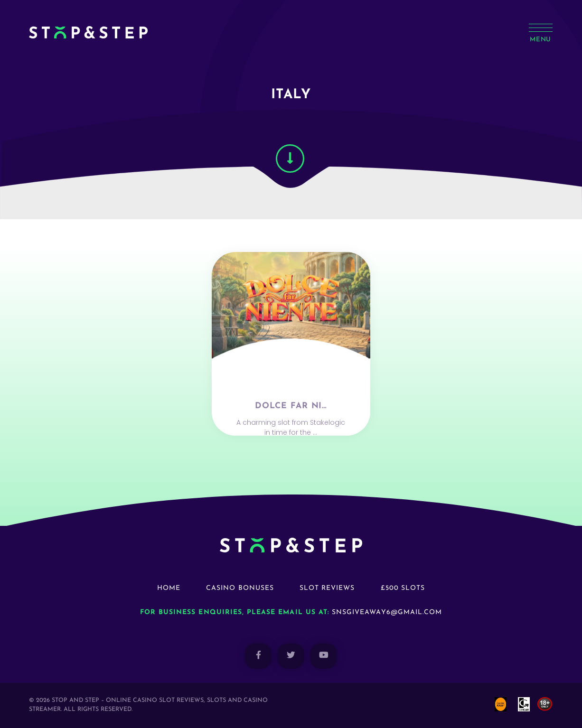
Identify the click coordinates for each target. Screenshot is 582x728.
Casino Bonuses (240, 588)
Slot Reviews (327, 588)
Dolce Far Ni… (291, 425)
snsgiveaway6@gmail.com (387, 612)
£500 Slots (403, 588)
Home (169, 588)
